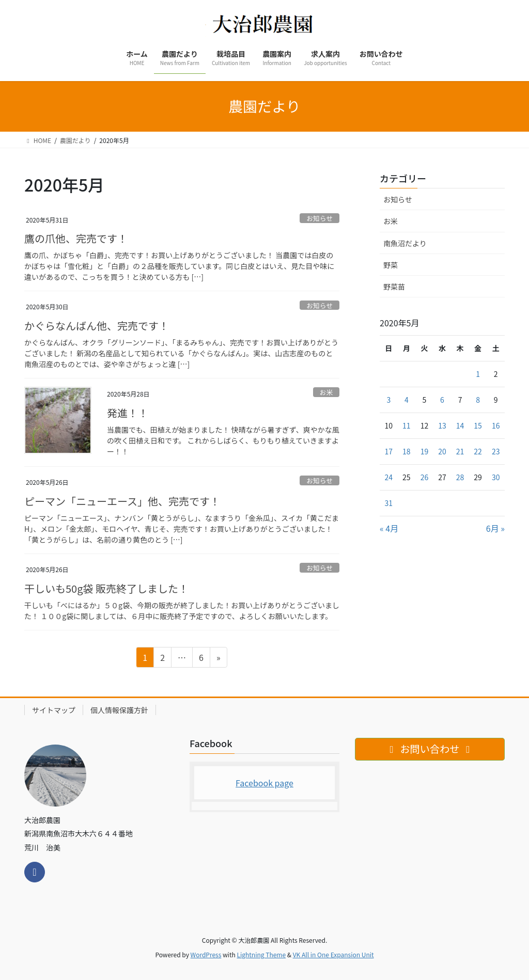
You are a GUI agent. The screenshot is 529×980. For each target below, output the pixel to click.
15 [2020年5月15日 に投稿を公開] (478, 425)
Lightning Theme (261, 954)
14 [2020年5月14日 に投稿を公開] (460, 425)
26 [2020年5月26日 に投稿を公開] (425, 477)
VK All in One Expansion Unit (333, 954)
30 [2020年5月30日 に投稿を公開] (496, 477)
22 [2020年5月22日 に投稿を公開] (478, 451)
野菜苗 (394, 287)
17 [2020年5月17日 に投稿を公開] (389, 451)
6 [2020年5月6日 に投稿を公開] (442, 400)
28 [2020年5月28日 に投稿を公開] (460, 477)
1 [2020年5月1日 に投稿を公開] (478, 374)
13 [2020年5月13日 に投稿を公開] (442, 425)
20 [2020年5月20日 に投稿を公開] (442, 451)
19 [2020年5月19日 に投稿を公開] (425, 451)
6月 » (495, 528)
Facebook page (264, 783)
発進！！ (128, 413)
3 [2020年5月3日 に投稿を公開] (388, 400)
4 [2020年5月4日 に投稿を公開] (407, 400)
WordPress (206, 954)
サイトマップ (54, 710)
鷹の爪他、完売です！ (76, 238)
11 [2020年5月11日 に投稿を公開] (407, 425)
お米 (326, 392)
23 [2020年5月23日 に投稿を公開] (496, 451)
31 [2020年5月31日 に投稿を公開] (389, 503)
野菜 (391, 265)
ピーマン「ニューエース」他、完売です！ (122, 501)
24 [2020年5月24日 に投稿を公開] (389, 477)
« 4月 (389, 528)
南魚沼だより (405, 243)
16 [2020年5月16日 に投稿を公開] (496, 425)
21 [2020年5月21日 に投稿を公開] (460, 451)
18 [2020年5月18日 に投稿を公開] (407, 451)
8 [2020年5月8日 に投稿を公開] (478, 400)
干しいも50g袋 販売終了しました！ (106, 588)
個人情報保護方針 (119, 710)
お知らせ (320, 218)
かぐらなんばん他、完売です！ (97, 326)
